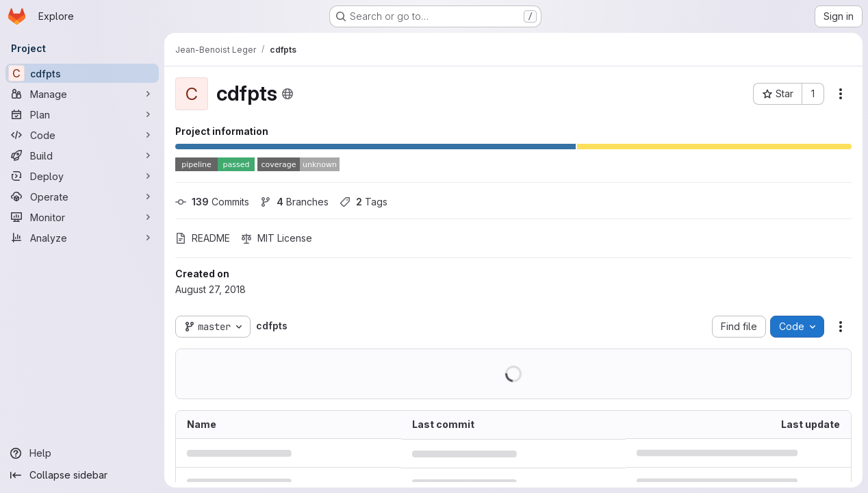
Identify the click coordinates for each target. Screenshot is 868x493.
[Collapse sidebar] (82, 475)
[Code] (82, 135)
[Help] (82, 453)
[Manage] (82, 94)
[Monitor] (82, 217)
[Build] (82, 155)
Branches (294, 202)
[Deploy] (82, 176)
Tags (363, 202)
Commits (212, 202)
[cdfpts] (82, 73)
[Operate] (82, 197)
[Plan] (82, 114)
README (203, 238)
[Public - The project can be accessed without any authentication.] (288, 94)
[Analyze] (82, 238)
